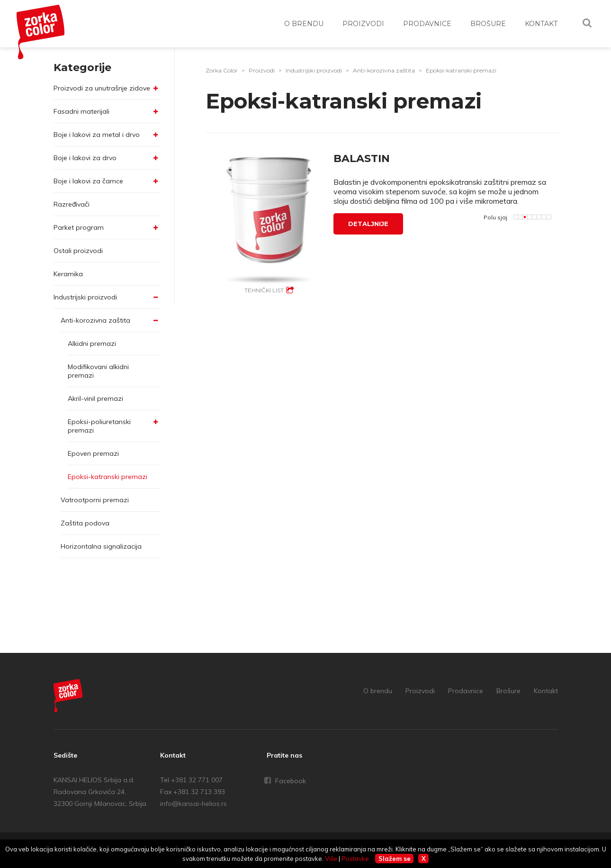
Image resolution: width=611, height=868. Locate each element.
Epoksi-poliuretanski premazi (99, 426)
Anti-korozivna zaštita (95, 320)
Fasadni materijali (81, 111)
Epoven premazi (93, 453)
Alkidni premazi (92, 344)
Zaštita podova (85, 523)
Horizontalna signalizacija (101, 546)
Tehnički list (264, 290)
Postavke (355, 859)
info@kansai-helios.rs (193, 804)
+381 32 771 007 (197, 780)
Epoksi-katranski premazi (108, 477)
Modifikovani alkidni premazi (98, 371)
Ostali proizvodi (78, 251)
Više (331, 859)
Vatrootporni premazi (95, 500)
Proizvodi (262, 70)
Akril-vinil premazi (95, 398)
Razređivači (72, 204)
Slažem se (395, 859)
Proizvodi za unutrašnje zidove (102, 88)
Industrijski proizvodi (85, 297)
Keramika (68, 274)
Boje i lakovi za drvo (85, 158)
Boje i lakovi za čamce (88, 181)
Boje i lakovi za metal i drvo (97, 135)
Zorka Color (222, 70)
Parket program (79, 227)
